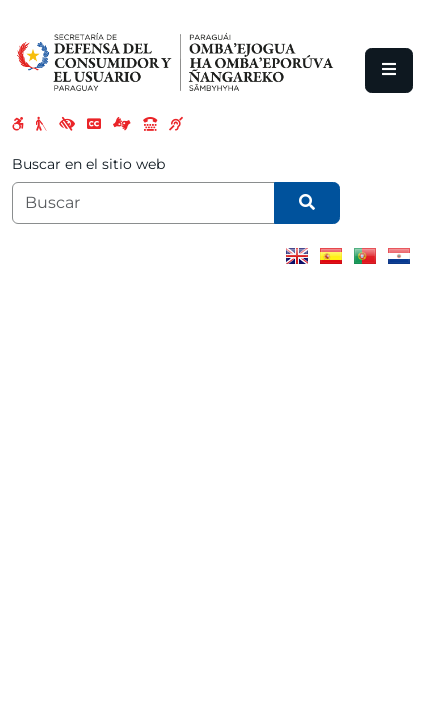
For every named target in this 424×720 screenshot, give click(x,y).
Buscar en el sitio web (88, 164)
